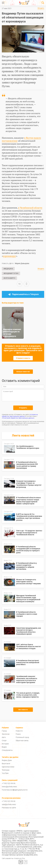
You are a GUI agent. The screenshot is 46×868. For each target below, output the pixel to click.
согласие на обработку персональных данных (20, 415)
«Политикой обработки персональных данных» (18, 418)
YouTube (5, 773)
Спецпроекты (7, 750)
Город (4, 731)
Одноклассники (8, 767)
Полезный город (22, 737)
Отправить (23, 408)
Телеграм (6, 770)
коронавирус (9, 256)
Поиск (18, 734)
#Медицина (8, 269)
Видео (4, 747)
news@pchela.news (9, 787)
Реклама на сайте (9, 808)
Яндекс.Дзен (7, 760)
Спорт (4, 741)
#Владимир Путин (11, 273)
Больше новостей (23, 372)
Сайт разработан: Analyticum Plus (13, 859)
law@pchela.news (31, 855)
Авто (4, 737)
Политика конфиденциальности (15, 790)
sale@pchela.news (9, 804)
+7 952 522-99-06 (9, 783)
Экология (6, 734)
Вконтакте (6, 764)
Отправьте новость (23, 358)
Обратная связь (22, 741)
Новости (19, 731)
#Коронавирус (9, 278)
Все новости (23, 710)
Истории (5, 744)
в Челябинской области (30, 208)
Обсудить (41, 8)
